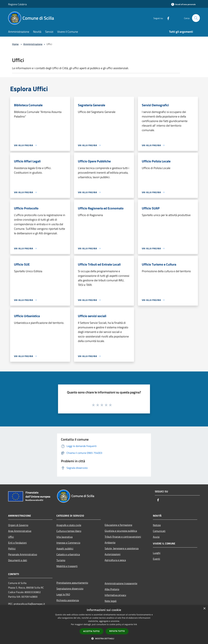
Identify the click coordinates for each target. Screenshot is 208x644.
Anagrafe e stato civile (69, 525)
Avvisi (156, 537)
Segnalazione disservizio (70, 589)
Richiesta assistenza (68, 600)
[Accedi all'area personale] (183, 4)
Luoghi (157, 553)
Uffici (11, 537)
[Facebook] (167, 18)
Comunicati (159, 531)
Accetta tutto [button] (91, 631)
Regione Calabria (17, 4)
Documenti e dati (18, 560)
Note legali (111, 601)
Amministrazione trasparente (121, 583)
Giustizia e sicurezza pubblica (121, 531)
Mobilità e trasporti (67, 566)
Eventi (156, 559)
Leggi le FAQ (63, 594)
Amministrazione (33, 44)
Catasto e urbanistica (68, 554)
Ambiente (110, 542)
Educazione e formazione (118, 525)
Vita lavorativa (64, 537)
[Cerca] (196, 18)
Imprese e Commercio (68, 543)
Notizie (157, 525)
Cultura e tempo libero (69, 531)
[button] (104, 638)
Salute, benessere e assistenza (122, 548)
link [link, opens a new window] (135, 624)
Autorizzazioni (113, 554)
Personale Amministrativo (23, 554)
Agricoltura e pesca (115, 560)
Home (15, 44)
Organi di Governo (18, 525)
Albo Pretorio (112, 589)
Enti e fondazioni (17, 543)
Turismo (61, 560)
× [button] (204, 609)
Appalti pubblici (65, 548)
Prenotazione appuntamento (72, 583)
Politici (12, 548)
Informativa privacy (115, 595)
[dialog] (104, 625)
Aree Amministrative (20, 531)
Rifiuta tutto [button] (117, 631)
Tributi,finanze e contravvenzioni (123, 537)
